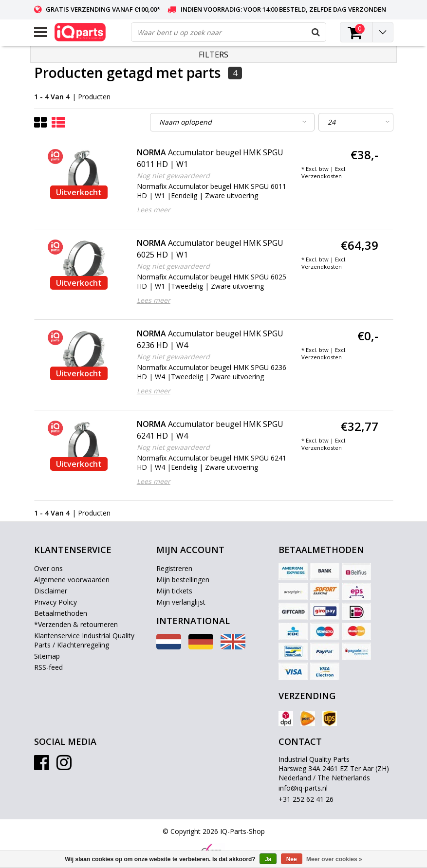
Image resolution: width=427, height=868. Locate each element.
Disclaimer (51, 591)
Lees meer (154, 210)
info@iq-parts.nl (303, 788)
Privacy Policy (56, 602)
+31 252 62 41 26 (306, 799)
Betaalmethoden (61, 613)
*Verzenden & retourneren (76, 624)
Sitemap (47, 656)
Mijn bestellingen (183, 580)
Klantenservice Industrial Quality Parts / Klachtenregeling (84, 640)
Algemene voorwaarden (72, 580)
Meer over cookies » (334, 859)
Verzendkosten (322, 176)
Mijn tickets (174, 591)
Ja (268, 859)
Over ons (48, 568)
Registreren (174, 568)
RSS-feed (48, 667)
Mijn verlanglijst (181, 602)
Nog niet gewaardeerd (173, 175)
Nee (292, 859)
